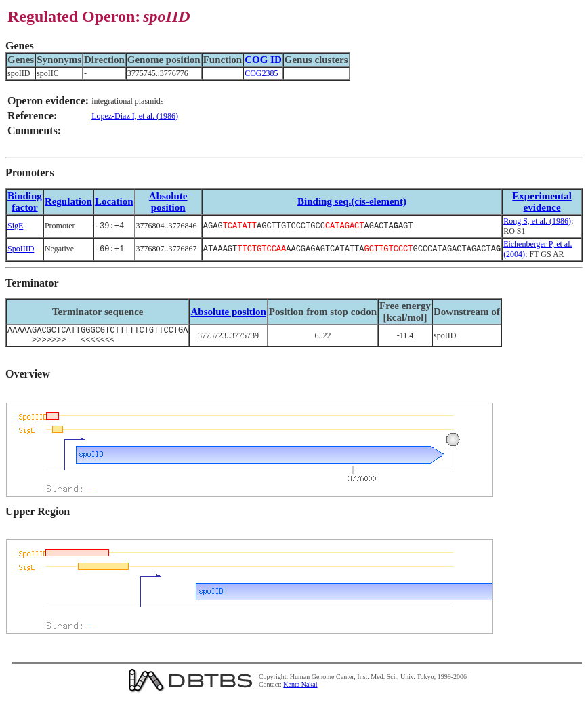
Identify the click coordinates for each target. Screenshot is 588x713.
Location (114, 201)
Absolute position (168, 202)
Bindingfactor (25, 202)
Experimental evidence (542, 202)
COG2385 (261, 73)
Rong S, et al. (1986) (537, 221)
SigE (15, 226)
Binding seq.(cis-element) (352, 201)
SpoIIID (21, 249)
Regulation (68, 201)
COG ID (263, 60)
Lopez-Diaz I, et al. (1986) (135, 116)
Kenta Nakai (300, 688)
